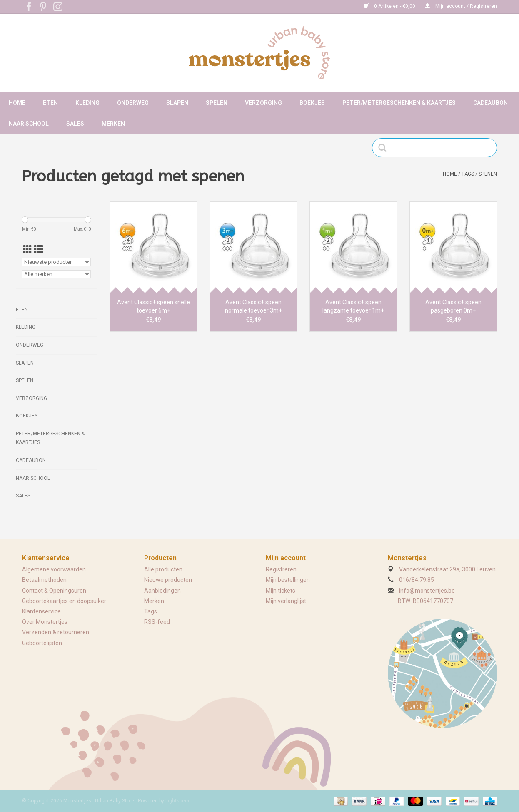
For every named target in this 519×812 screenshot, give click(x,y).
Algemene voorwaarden (54, 569)
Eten (50, 103)
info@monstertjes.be (427, 591)
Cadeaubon (490, 103)
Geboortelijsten (42, 643)
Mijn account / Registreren (461, 6)
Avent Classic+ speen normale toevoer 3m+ (253, 306)
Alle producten (163, 569)
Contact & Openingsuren (54, 591)
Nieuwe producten (168, 580)
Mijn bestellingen (288, 580)
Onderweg (133, 103)
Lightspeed (178, 801)
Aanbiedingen (162, 591)
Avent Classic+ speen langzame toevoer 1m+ (353, 306)
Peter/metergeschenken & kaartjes (399, 103)
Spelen (217, 103)
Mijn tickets (281, 591)
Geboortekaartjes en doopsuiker (64, 601)
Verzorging (263, 103)
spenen (488, 174)
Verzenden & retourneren (56, 632)
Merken (113, 124)
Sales (75, 124)
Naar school (29, 124)
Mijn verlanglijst (286, 601)
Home (17, 103)
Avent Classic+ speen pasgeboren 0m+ (453, 306)
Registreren (281, 569)
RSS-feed (157, 622)
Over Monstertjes (45, 622)
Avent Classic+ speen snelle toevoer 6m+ (153, 306)
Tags (468, 174)
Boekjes (312, 103)
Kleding (87, 103)
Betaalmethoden (44, 580)
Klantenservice (41, 611)
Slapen (177, 103)
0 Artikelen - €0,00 (390, 6)
